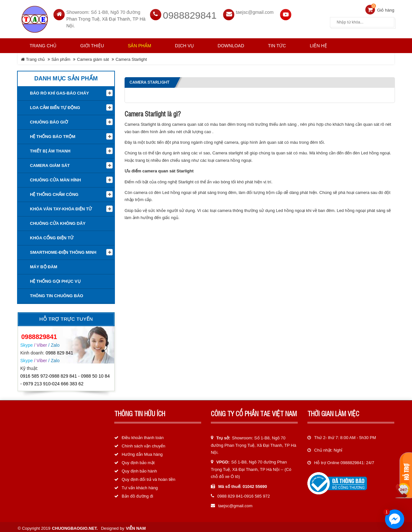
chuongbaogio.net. (75, 525)
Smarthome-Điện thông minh (63, 250)
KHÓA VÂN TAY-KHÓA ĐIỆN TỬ (61, 206)
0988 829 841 (60, 350)
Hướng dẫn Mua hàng (142, 452)
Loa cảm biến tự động (55, 105)
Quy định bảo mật (138, 460)
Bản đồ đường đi (137, 494)
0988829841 (190, 13)
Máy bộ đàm (44, 264)
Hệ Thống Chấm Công (54, 192)
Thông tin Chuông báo (56, 293)
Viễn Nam (136, 525)
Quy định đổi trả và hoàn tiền (149, 477)
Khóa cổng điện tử (52, 235)
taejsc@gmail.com (255, 10)
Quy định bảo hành (139, 468)
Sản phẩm (61, 57)
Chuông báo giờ (49, 119)
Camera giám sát (93, 57)
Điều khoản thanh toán (143, 435)
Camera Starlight (131, 57)
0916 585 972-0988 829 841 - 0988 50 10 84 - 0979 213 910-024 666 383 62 (65, 377)
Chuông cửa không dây (58, 221)
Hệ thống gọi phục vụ (55, 279)
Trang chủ (43, 43)
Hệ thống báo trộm (53, 134)
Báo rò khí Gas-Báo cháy (59, 91)
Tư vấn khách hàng (140, 485)
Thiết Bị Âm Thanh (50, 148)
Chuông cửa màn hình (55, 177)
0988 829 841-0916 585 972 (243, 494)
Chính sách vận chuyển (143, 443)
